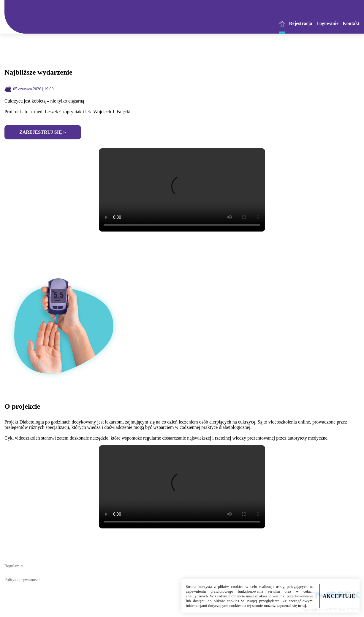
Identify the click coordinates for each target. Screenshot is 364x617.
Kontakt (351, 23)
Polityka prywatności (22, 580)
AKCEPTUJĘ (339, 596)
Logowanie (327, 23)
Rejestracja (300, 23)
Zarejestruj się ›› (43, 132)
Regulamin (14, 566)
